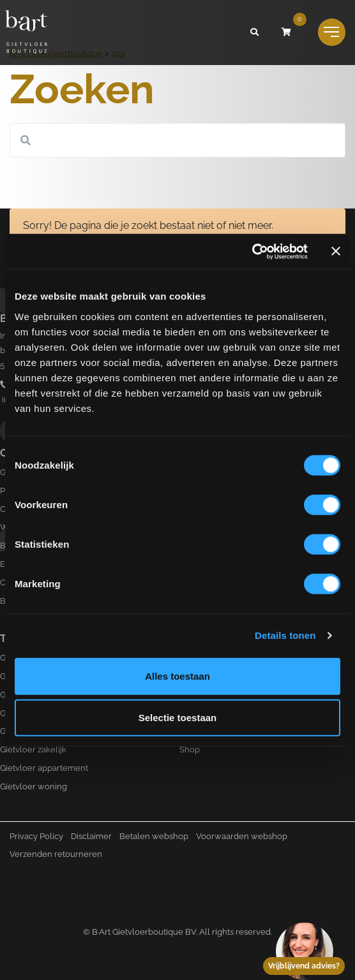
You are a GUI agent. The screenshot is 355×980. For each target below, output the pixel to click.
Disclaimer (91, 836)
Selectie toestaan (178, 718)
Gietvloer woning (34, 786)
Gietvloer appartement (44, 768)
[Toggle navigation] (332, 32)
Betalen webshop (154, 836)
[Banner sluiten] (336, 251)
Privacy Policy (36, 836)
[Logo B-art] (26, 33)
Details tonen (285, 635)
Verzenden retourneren (56, 854)
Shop (190, 750)
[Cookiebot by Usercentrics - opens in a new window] (252, 251)
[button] (255, 33)
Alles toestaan (177, 676)
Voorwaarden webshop (242, 836)
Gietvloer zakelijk (33, 750)
